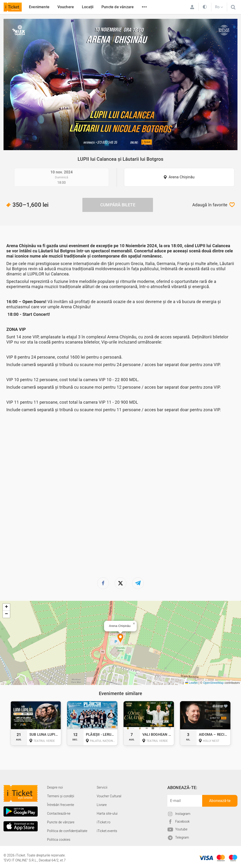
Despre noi (55, 787)
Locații (88, 7)
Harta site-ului (107, 813)
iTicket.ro (104, 822)
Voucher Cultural (109, 796)
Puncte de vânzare (118, 7)
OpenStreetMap (213, 683)
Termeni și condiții (61, 796)
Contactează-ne (59, 813)
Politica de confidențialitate (67, 831)
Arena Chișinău (181, 177)
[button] (120, 639)
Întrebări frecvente (61, 805)
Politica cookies (59, 840)
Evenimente (39, 7)
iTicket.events (107, 831)
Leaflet (191, 683)
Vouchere (66, 7)
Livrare (102, 805)
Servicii (102, 787)
